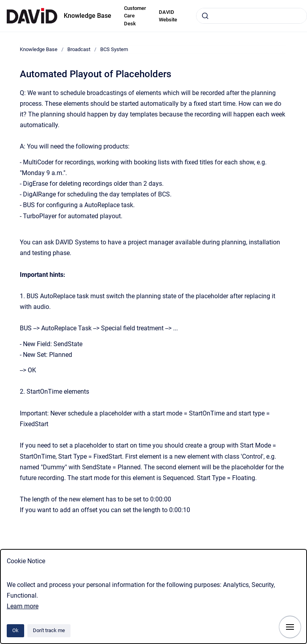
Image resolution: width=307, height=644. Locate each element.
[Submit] (205, 16)
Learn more (23, 606)
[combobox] (252, 16)
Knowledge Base (88, 16)
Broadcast (79, 49)
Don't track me (49, 630)
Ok (15, 630)
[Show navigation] (290, 627)
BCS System (114, 49)
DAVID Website (168, 16)
